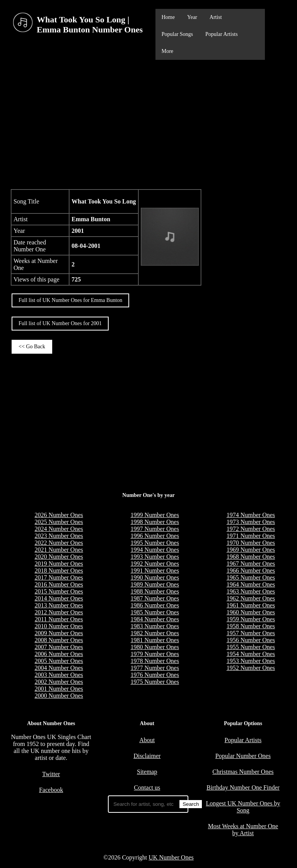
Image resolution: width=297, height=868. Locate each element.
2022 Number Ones (59, 543)
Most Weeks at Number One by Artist (243, 830)
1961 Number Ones (251, 605)
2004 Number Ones (59, 668)
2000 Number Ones (59, 696)
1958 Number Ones (251, 626)
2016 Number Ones (59, 584)
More (167, 51)
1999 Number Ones (155, 515)
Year (192, 17)
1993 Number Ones (155, 557)
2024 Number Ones (59, 529)
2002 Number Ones (59, 682)
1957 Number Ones (251, 633)
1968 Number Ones (251, 557)
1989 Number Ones (155, 584)
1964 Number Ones (251, 584)
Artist (216, 17)
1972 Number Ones (251, 529)
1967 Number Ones (251, 564)
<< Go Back (32, 347)
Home (168, 17)
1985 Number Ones (155, 612)
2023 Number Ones (59, 536)
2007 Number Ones (59, 647)
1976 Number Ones (155, 675)
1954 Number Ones (251, 654)
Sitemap (147, 772)
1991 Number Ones (155, 570)
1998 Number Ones (155, 522)
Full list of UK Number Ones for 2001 (60, 323)
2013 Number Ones (59, 605)
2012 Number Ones (59, 612)
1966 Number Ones (251, 570)
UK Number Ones (171, 857)
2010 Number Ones (59, 626)
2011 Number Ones (59, 619)
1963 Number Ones (251, 591)
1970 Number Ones (251, 543)
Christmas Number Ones (243, 772)
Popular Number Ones (243, 756)
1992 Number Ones (155, 564)
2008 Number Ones (59, 640)
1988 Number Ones (155, 591)
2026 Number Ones (59, 515)
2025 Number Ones (59, 522)
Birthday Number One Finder (243, 787)
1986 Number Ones (155, 605)
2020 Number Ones (59, 557)
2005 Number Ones (59, 661)
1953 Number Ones (251, 661)
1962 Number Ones (251, 598)
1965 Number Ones (251, 577)
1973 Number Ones (251, 522)
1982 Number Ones (155, 633)
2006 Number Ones (59, 654)
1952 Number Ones (251, 668)
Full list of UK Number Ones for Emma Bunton (70, 300)
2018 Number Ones (59, 570)
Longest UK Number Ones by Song (243, 807)
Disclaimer (147, 756)
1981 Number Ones (155, 640)
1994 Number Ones (155, 550)
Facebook (51, 790)
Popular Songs (177, 34)
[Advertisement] (148, 124)
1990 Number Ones (155, 577)
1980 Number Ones (155, 647)
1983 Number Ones (155, 626)
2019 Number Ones (59, 564)
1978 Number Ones (155, 661)
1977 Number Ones (155, 668)
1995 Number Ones (155, 543)
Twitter (51, 774)
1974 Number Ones (251, 515)
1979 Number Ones (155, 654)
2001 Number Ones (59, 689)
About (147, 740)
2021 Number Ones (59, 550)
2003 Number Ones (59, 675)
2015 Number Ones (59, 591)
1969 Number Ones (251, 550)
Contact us (147, 787)
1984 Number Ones (155, 619)
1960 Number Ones (251, 612)
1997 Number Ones (155, 529)
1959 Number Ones (251, 619)
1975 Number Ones (155, 682)
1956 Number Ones (251, 640)
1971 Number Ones (251, 536)
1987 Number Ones (155, 598)
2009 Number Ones (59, 633)
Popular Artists (222, 34)
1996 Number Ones (155, 536)
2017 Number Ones (59, 577)
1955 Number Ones (251, 647)
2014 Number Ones (59, 598)
